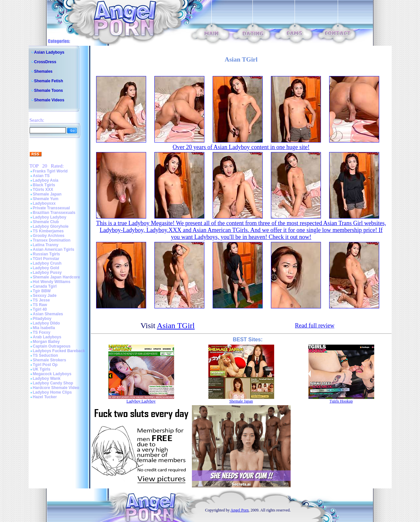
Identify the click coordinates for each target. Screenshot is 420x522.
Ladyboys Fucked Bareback (59, 351)
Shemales (43, 71)
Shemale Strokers (50, 360)
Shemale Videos (49, 100)
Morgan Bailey (46, 342)
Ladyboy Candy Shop (53, 383)
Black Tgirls (44, 185)
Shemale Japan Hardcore (56, 277)
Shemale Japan (47, 194)
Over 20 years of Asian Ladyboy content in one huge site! (241, 147)
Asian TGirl (176, 326)
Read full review (315, 326)
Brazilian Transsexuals (54, 213)
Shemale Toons (49, 91)
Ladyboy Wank (47, 378)
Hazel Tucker (45, 397)
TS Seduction (46, 355)
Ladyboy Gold (46, 268)
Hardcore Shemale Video (56, 388)
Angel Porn (239, 510)
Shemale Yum (46, 199)
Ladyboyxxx (44, 203)
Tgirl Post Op (45, 365)
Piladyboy (42, 319)
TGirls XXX (43, 190)
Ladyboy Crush (47, 263)
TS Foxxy (42, 332)
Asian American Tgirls (54, 249)
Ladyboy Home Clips (52, 392)
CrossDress (45, 62)
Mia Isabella (44, 328)
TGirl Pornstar (46, 259)
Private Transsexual (52, 208)
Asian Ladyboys (49, 52)
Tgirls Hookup (341, 401)
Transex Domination (52, 240)
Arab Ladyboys (47, 337)
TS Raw (40, 305)
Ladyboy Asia (46, 180)
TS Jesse (41, 300)
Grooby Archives (49, 236)
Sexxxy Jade (45, 296)
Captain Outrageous (52, 346)
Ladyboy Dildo (47, 323)
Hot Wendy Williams (52, 282)
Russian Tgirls (47, 254)
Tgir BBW (42, 291)
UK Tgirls (42, 369)
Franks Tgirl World (50, 171)
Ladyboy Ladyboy (50, 217)
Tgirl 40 (40, 309)
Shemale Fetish (49, 81)
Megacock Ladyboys (52, 374)
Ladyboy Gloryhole (51, 226)
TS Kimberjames (48, 231)
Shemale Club (46, 222)
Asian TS (41, 176)
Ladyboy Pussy (47, 273)
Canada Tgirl (45, 286)
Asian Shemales (48, 314)
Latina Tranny (46, 245)
